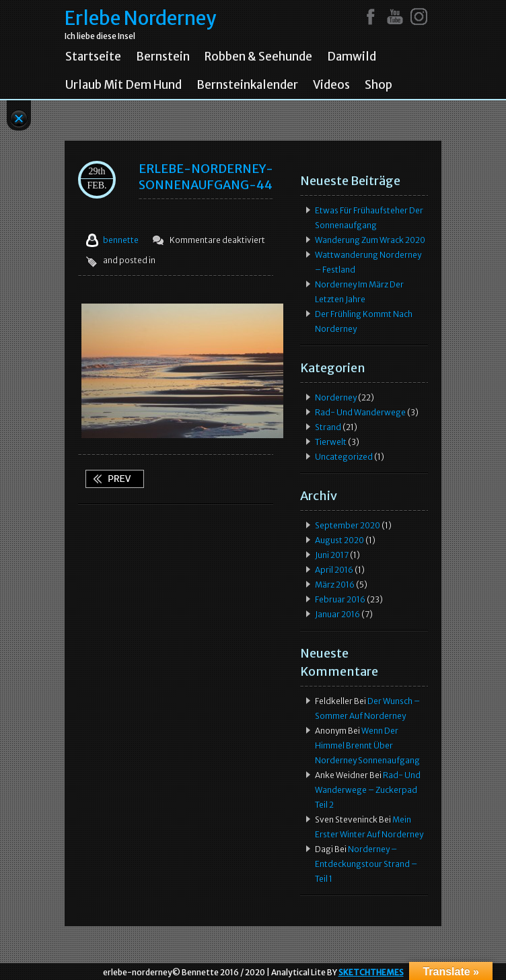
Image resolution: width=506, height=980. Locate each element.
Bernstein (163, 57)
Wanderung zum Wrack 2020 (370, 240)
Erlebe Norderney (140, 19)
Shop (378, 85)
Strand (328, 427)
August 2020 (339, 540)
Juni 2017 (332, 555)
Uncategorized (344, 457)
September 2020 (348, 525)
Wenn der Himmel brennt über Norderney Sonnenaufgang (114, 479)
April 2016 (334, 570)
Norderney (336, 397)
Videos (331, 85)
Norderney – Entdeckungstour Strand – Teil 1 (366, 864)
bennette (121, 240)
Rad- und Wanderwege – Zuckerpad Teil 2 (368, 790)
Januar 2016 (337, 614)
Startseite (93, 57)
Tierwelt (331, 442)
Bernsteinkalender (247, 85)
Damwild (352, 57)
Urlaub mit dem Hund (123, 85)
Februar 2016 (340, 599)
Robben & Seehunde (258, 57)
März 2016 (335, 585)
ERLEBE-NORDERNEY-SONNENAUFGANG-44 (206, 177)
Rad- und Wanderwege (360, 412)
